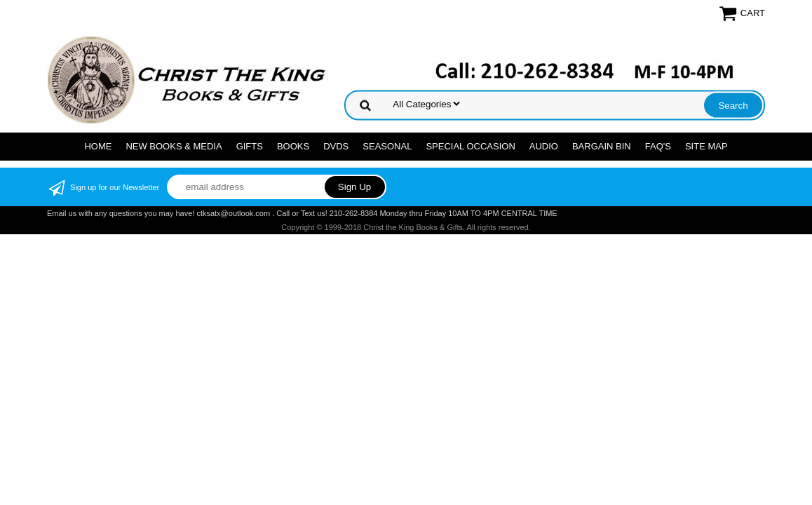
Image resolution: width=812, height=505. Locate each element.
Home (98, 146)
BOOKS (293, 146)
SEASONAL (387, 146)
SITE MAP (706, 146)
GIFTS (250, 146)
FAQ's (658, 146)
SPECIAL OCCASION (470, 146)
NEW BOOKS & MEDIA (174, 146)
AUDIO (544, 146)
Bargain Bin (602, 146)
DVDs (336, 146)
